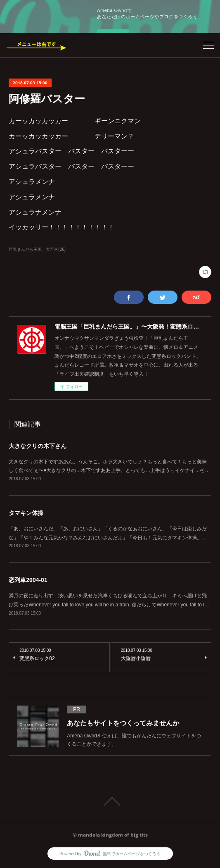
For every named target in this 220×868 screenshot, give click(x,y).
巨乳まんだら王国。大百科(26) (37, 249)
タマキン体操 (26, 513)
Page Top (110, 801)
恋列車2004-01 (28, 580)
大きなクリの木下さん (38, 446)
